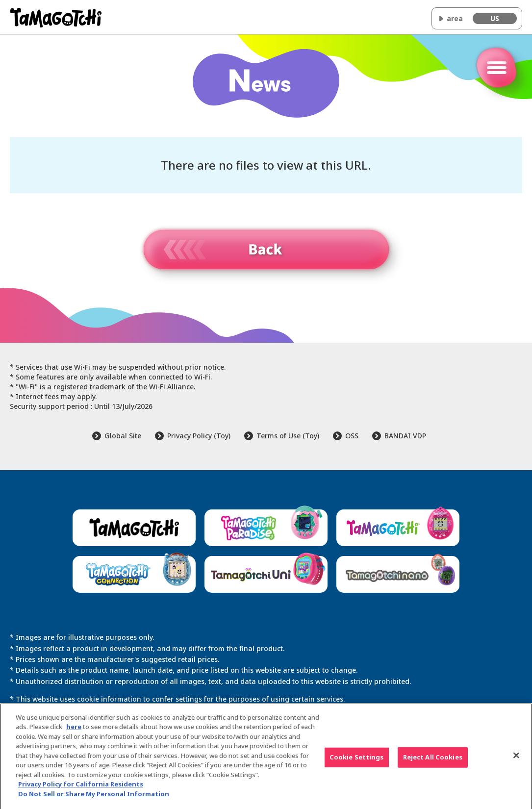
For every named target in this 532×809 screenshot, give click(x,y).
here (74, 731)
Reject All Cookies (433, 761)
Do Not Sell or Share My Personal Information (94, 798)
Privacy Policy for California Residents (81, 788)
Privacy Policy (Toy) (199, 436)
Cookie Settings (357, 761)
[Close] (516, 759)
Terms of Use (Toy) (288, 436)
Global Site (123, 436)
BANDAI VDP (405, 436)
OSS (352, 436)
